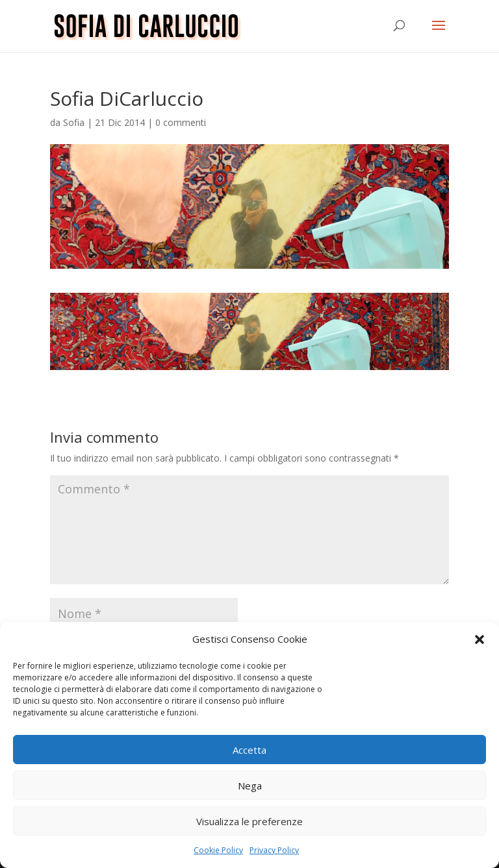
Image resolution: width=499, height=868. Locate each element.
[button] (480, 639)
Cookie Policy (218, 850)
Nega (250, 786)
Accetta (249, 750)
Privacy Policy (274, 850)
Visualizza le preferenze (249, 821)
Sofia (74, 122)
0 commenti (181, 122)
